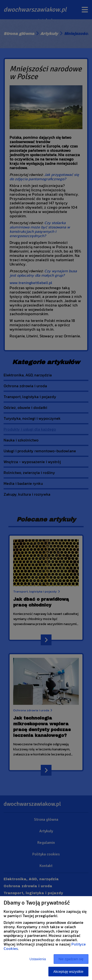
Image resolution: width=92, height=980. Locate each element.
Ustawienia (38, 959)
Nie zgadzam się (71, 959)
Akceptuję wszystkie (68, 972)
